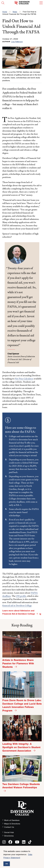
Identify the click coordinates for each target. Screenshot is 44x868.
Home (5, 12)
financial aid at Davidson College (17, 605)
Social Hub (9, 832)
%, (29, 542)
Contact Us (9, 827)
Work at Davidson (12, 820)
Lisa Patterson (17, 42)
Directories (9, 836)
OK (7, 864)
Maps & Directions (12, 824)
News (15, 12)
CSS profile (21, 596)
